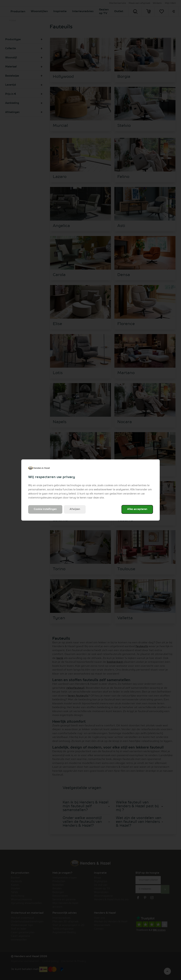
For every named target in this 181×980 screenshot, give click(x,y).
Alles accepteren (137, 509)
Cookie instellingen (45, 509)
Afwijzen (75, 509)
